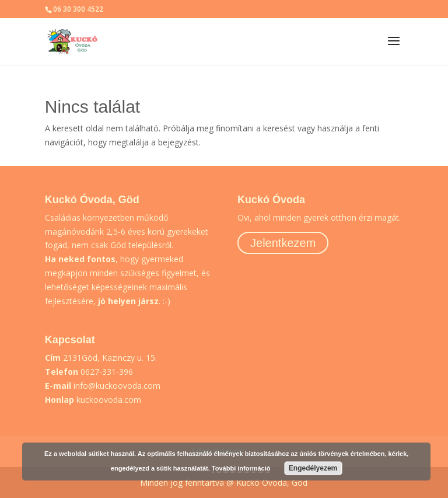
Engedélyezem (313, 468)
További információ (241, 468)
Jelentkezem (283, 243)
